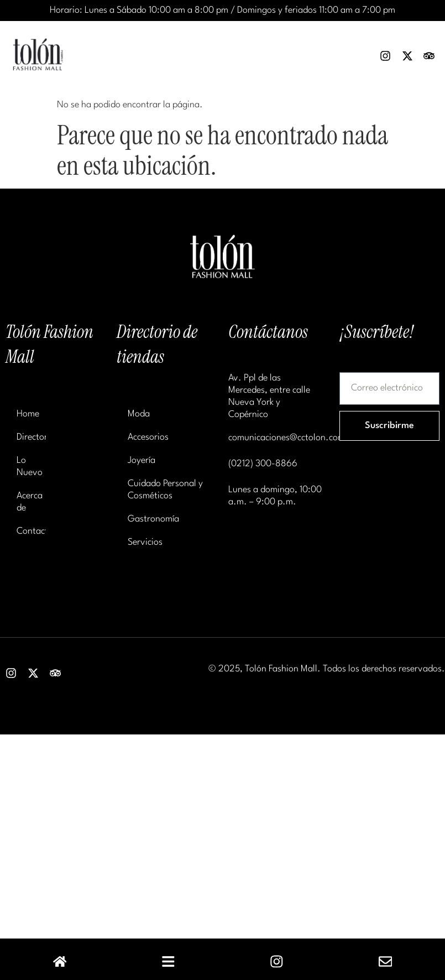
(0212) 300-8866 (263, 464)
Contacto (31, 531)
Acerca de (30, 502)
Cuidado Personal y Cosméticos (165, 490)
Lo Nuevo (30, 466)
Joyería (142, 460)
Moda (139, 414)
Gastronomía (153, 519)
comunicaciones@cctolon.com (287, 438)
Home (28, 414)
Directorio (31, 437)
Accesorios (148, 437)
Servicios (145, 542)
